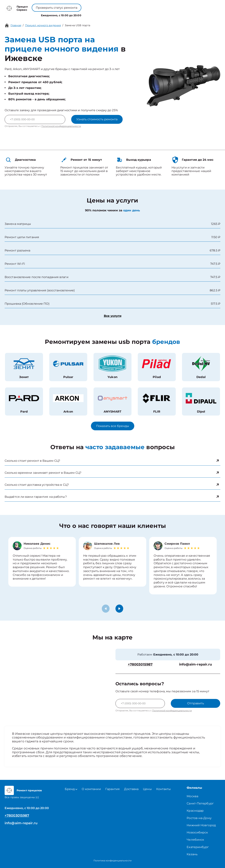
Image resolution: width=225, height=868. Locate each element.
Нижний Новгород (201, 825)
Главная (16, 25)
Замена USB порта (77, 25)
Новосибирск (197, 832)
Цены (123, 15)
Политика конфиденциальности (112, 861)
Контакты (138, 15)
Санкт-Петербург (200, 803)
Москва (192, 796)
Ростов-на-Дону (199, 818)
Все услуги (113, 316)
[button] (119, 609)
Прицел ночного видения (43, 25)
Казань (192, 854)
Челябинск (195, 840)
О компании (105, 15)
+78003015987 (104, 6)
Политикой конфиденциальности (61, 126)
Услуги (69, 15)
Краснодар (195, 811)
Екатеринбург (198, 847)
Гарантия (113, 789)
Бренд (85, 15)
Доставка (131, 789)
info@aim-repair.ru (196, 664)
